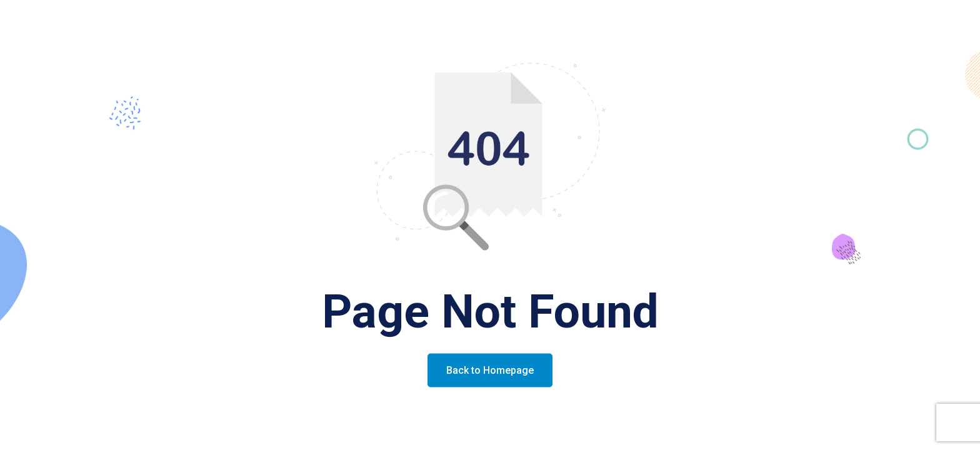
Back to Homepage (490, 370)
